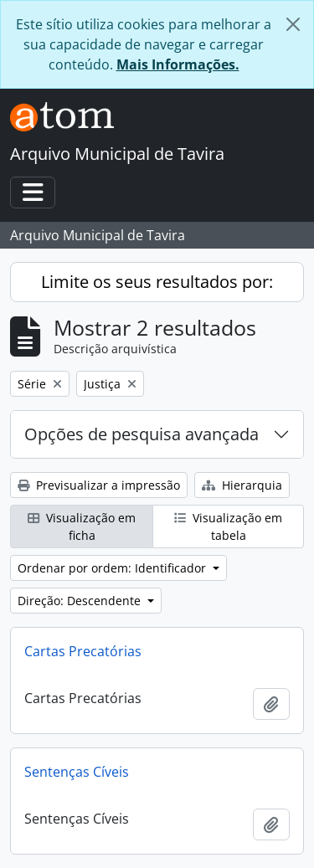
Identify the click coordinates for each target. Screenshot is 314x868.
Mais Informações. (178, 64)
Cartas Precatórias (83, 651)
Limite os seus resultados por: (157, 282)
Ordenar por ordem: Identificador (113, 568)
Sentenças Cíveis (77, 772)
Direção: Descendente (81, 601)
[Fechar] (293, 24)
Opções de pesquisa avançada (142, 434)
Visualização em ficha (82, 526)
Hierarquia (242, 485)
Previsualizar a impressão (99, 485)
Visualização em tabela (228, 526)
